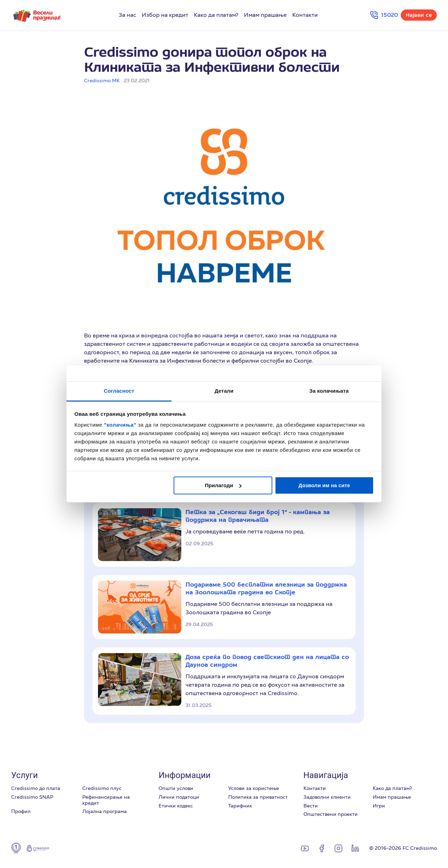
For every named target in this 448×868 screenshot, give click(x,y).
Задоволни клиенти (327, 797)
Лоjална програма (104, 811)
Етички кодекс (176, 806)
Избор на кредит (165, 15)
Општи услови (176, 788)
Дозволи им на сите (324, 485)
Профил (21, 811)
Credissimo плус (102, 788)
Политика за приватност (258, 797)
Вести (311, 806)
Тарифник (240, 806)
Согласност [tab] (119, 391)
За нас (127, 15)
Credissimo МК (102, 80)
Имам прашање (265, 15)
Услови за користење (254, 788)
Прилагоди (223, 485)
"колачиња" (121, 425)
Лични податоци (179, 797)
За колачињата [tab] (329, 391)
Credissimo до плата (36, 788)
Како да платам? (216, 15)
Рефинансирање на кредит (106, 800)
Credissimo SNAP (32, 797)
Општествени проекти (331, 814)
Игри (379, 806)
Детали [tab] (224, 391)
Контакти (305, 15)
